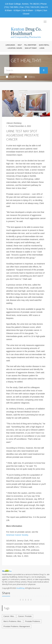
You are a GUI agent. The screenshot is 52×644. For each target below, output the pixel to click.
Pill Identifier (30, 45)
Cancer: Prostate (25, 616)
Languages (10, 45)
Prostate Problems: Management (17, 626)
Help (20, 45)
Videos (30, 77)
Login (42, 48)
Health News (14, 77)
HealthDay (20, 588)
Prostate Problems (33, 621)
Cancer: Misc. (9, 616)
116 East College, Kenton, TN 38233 (22, 4)
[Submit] (44, 70)
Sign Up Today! (31, 48)
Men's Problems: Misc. (12, 621)
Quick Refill (44, 45)
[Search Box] (22, 70)
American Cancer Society (17, 535)
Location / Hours (15, 48)
